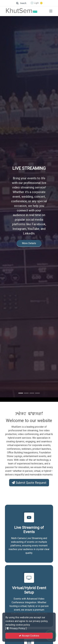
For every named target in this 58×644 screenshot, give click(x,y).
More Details (29, 236)
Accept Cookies (29, 636)
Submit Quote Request (29, 483)
